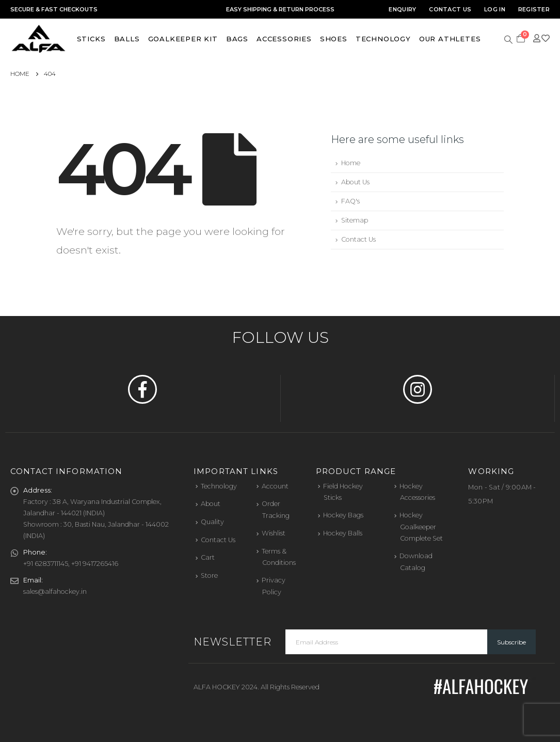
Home (351, 163)
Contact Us (450, 9)
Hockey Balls (343, 533)
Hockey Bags (343, 515)
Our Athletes (450, 39)
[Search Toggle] (509, 39)
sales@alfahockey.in (55, 591)
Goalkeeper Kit (183, 39)
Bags (237, 39)
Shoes (334, 39)
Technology (383, 39)
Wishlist (274, 533)
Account (275, 486)
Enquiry (402, 9)
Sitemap (355, 220)
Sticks (91, 39)
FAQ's (350, 201)
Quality (212, 522)
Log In (495, 9)
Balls (127, 39)
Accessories (284, 39)
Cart (208, 557)
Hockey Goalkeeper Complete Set (421, 527)
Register (534, 9)
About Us (355, 182)
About (211, 504)
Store (209, 575)
